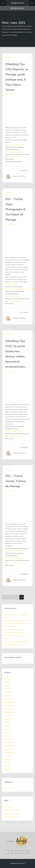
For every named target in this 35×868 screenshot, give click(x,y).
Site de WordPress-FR (12, 817)
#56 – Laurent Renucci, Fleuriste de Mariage (16, 616)
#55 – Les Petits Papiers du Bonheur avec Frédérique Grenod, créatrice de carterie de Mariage (16, 624)
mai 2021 (7, 685)
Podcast (8, 58)
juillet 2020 (8, 719)
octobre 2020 (9, 709)
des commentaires (12, 814)
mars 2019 (8, 769)
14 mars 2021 (9, 371)
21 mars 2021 (9, 224)
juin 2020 (7, 722)
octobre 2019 (9, 749)
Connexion (8, 807)
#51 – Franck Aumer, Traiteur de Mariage (16, 481)
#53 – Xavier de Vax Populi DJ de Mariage (15, 637)
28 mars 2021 (9, 95)
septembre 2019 (10, 753)
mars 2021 (8, 692)
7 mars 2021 (9, 491)
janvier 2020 (8, 739)
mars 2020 (8, 733)
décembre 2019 (10, 743)
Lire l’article (24, 170)
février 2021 (8, 696)
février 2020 (8, 736)
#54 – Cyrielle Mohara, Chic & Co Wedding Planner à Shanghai (15, 631)
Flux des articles (11, 810)
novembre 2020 (10, 706)
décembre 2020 (10, 702)
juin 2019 (7, 763)
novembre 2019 (10, 746)
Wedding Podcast (18, 3)
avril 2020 (8, 729)
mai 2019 (7, 766)
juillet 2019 (8, 759)
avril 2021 (8, 689)
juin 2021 (7, 682)
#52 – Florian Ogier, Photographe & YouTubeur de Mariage (16, 209)
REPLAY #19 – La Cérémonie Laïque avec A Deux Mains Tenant (16, 643)
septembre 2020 (10, 712)
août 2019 (8, 756)
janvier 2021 (8, 699)
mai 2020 (7, 726)
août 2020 (8, 716)
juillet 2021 (8, 679)
